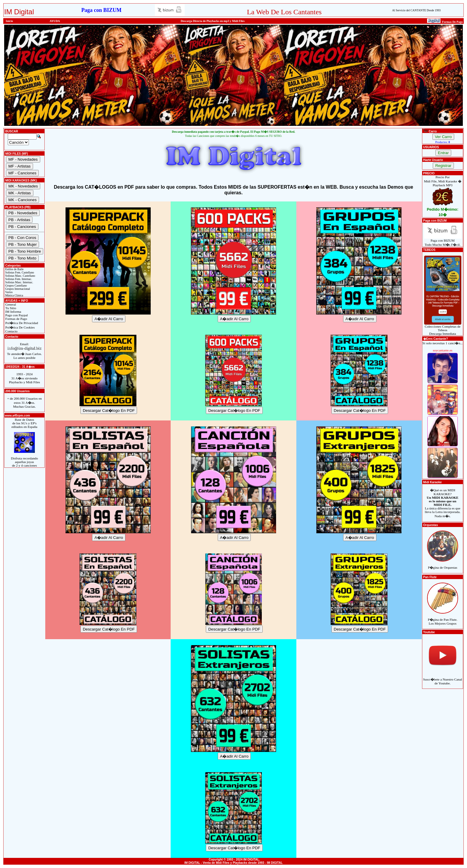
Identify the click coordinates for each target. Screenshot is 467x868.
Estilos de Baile (14, 269)
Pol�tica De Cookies (20, 327)
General (10, 304)
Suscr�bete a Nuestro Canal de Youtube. (443, 678)
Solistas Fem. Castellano (19, 272)
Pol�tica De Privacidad (21, 323)
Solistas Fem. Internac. (18, 279)
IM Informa (13, 312)
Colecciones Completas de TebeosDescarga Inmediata (443, 329)
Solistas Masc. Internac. (19, 282)
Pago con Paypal (16, 315)
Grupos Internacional (17, 289)
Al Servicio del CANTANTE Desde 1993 (416, 10)
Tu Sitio (10, 308)
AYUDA (55, 21)
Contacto (11, 331)
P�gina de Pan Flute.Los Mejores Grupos (443, 618)
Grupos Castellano (16, 286)
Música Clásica (14, 295)
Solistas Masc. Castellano (20, 276)
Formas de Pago (16, 319)
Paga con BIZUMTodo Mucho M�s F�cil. (443, 241)
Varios (8, 292)
